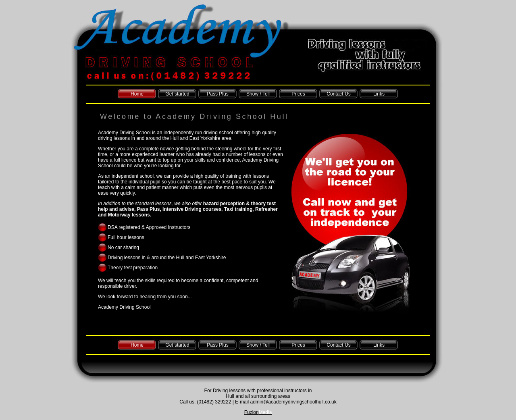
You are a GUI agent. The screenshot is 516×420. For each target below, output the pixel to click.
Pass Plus (217, 94)
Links (379, 94)
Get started (177, 94)
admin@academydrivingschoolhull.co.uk (293, 402)
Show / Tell (258, 94)
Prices (298, 94)
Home (137, 94)
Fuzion (258, 412)
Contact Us (338, 94)
